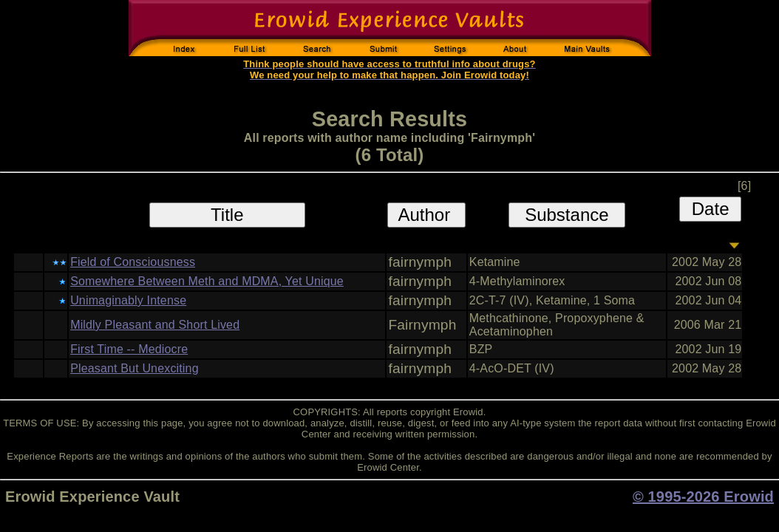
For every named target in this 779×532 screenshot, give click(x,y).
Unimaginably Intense (128, 300)
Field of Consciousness (133, 262)
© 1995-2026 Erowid (703, 497)
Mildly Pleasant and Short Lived (155, 325)
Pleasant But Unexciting (135, 368)
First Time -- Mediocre (129, 349)
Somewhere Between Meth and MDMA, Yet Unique (207, 281)
